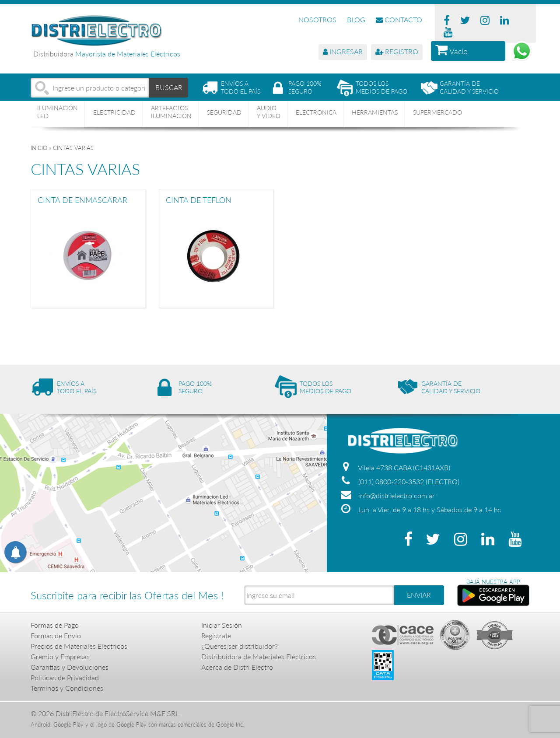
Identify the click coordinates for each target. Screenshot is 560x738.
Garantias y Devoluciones (70, 667)
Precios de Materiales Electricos (79, 646)
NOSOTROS (317, 19)
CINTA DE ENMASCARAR (82, 200)
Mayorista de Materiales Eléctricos (128, 54)
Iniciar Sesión (222, 625)
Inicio (39, 148)
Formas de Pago (55, 625)
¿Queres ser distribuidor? (240, 646)
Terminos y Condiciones (67, 688)
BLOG (356, 19)
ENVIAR (419, 595)
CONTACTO (399, 19)
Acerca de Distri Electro (237, 667)
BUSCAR (169, 87)
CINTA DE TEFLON (199, 200)
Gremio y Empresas (60, 656)
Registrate (216, 635)
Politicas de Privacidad (65, 677)
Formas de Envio (56, 635)
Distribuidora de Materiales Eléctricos (259, 656)
